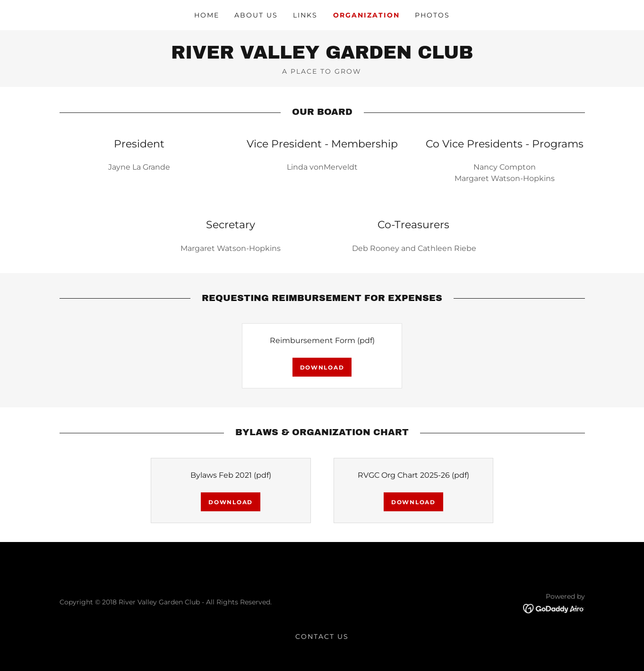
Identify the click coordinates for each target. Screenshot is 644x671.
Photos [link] (432, 15)
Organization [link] (366, 15)
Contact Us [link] (322, 637)
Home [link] (207, 15)
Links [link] (305, 15)
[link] (322, 56)
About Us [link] (256, 15)
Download (322, 367)
